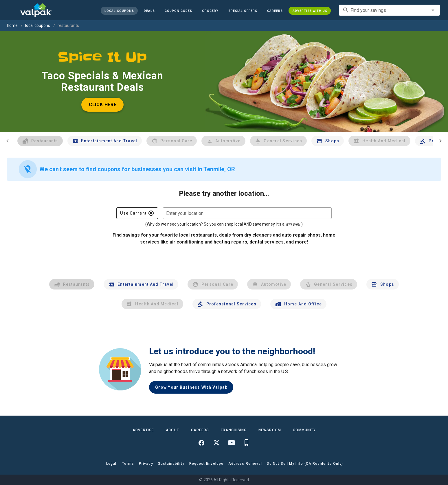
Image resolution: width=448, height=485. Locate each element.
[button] (243, 11)
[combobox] (389, 10)
